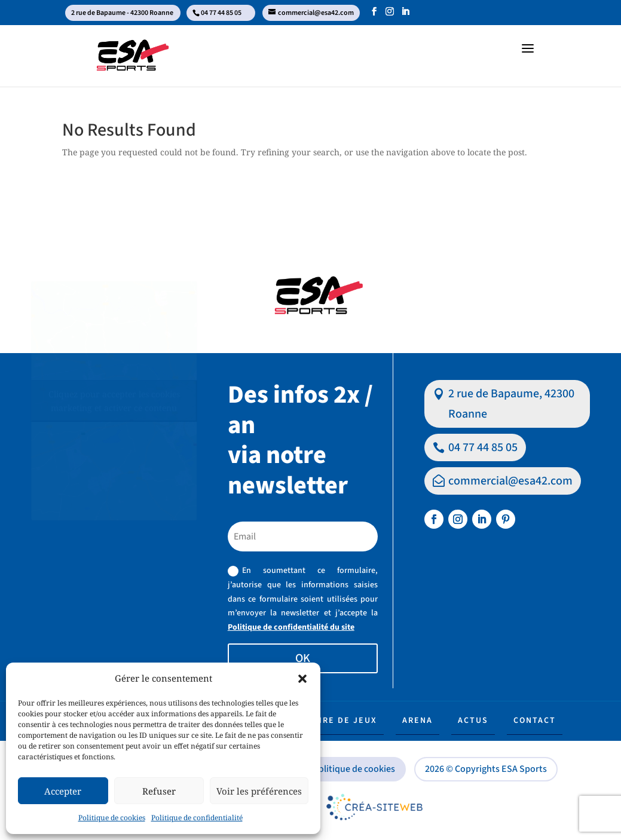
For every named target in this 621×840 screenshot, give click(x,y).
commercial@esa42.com (510, 481)
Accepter (63, 791)
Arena (417, 721)
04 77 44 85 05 (483, 447)
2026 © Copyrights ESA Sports (486, 769)
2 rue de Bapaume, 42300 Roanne (511, 404)
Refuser (159, 791)
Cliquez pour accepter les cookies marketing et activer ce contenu (114, 401)
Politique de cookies (112, 818)
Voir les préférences (259, 791)
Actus (473, 721)
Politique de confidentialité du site (291, 627)
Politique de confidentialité (197, 818)
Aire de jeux (345, 721)
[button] (302, 679)
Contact (535, 721)
